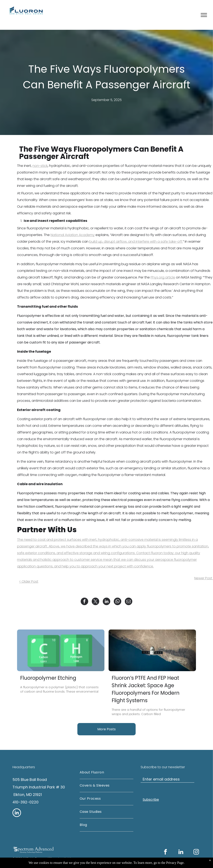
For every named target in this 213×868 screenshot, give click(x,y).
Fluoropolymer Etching (48, 678)
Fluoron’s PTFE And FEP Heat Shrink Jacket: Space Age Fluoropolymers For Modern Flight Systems (146, 689)
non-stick (40, 166)
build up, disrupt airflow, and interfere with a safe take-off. (136, 242)
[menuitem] (106, 772)
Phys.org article (163, 277)
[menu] (204, 15)
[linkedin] (17, 813)
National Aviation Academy (73, 235)
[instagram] (196, 852)
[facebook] (166, 852)
